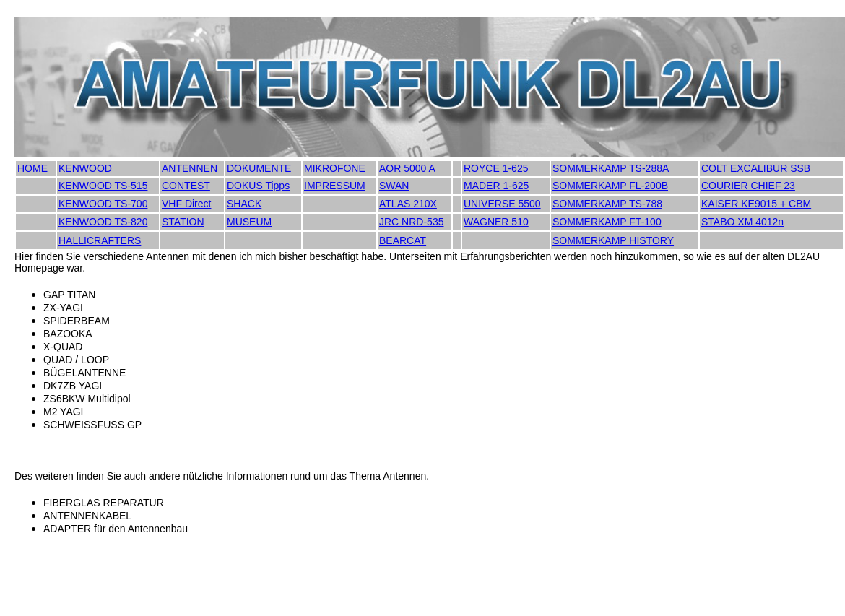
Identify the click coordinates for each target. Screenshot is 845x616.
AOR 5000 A (407, 168)
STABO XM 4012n (742, 222)
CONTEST (186, 186)
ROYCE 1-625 (496, 168)
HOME (32, 168)
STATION (183, 222)
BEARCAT (403, 240)
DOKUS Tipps (258, 186)
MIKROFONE (335, 168)
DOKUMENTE (259, 168)
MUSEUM (249, 222)
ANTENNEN (190, 168)
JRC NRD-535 (411, 222)
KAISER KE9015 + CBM (756, 204)
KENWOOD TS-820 (103, 222)
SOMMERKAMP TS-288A (611, 168)
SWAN (394, 186)
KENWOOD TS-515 (103, 186)
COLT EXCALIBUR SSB (756, 168)
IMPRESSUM (335, 186)
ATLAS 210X (408, 204)
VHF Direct (186, 204)
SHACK (244, 204)
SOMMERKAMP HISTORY (613, 240)
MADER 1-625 (496, 186)
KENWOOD (85, 168)
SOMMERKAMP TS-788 (607, 204)
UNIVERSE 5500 (502, 204)
